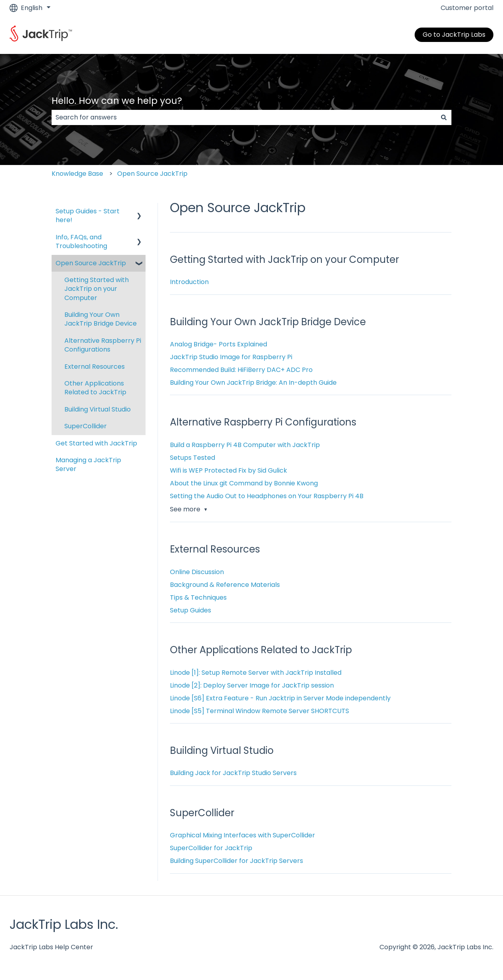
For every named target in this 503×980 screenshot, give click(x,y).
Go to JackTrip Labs (454, 35)
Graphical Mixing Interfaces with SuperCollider (243, 835)
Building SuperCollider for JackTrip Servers (237, 861)
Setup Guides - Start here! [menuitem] (88, 216)
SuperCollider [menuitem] (86, 426)
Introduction (189, 282)
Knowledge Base (77, 174)
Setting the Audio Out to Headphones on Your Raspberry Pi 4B (267, 496)
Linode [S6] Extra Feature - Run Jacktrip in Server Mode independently (280, 698)
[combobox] (244, 117)
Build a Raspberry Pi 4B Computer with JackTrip (245, 445)
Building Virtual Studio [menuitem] (98, 409)
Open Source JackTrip (152, 174)
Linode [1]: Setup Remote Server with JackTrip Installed (256, 673)
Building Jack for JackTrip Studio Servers (233, 773)
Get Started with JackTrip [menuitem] (96, 443)
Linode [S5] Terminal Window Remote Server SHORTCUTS (259, 711)
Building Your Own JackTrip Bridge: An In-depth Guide (253, 383)
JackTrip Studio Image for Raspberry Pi (231, 357)
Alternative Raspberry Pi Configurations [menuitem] (103, 345)
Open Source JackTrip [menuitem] (91, 263)
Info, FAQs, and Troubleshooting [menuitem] (81, 242)
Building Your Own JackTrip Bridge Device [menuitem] (101, 319)
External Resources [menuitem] (95, 367)
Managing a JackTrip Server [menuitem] (88, 464)
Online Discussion (197, 572)
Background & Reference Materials (225, 585)
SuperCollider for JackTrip (211, 848)
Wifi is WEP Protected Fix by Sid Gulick (229, 470)
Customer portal (467, 8)
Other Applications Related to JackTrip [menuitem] (95, 388)
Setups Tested (193, 458)
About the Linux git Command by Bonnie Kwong (244, 483)
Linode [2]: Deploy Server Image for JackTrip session (252, 685)
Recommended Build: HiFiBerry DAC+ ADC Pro (241, 370)
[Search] (444, 117)
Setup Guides (191, 610)
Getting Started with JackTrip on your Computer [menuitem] (97, 289)
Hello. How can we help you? (117, 101)
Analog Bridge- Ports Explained (219, 344)
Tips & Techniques (198, 597)
